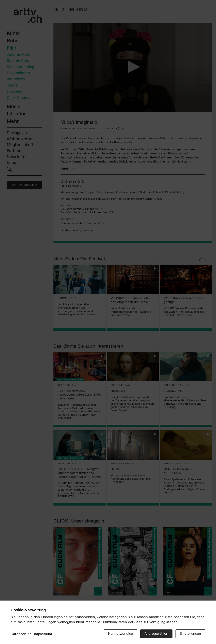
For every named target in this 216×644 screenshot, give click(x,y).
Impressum (43, 634)
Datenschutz (21, 634)
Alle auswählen (156, 633)
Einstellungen (190, 633)
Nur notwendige (121, 633)
